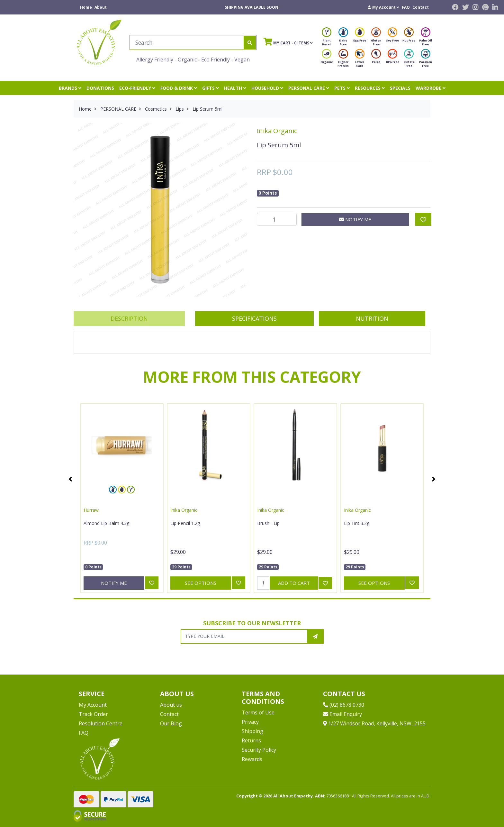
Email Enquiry (342, 714)
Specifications (254, 318)
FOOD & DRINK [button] (179, 88)
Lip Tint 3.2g (357, 523)
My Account (93, 705)
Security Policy (259, 750)
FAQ (406, 7)
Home (86, 7)
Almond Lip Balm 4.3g (106, 523)
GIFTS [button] (211, 88)
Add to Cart (294, 583)
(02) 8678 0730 (344, 705)
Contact (421, 7)
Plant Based (327, 38)
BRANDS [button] (70, 88)
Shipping (252, 731)
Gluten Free (376, 38)
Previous (70, 479)
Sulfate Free (409, 60)
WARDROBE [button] (431, 88)
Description (129, 318)
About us (171, 705)
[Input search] (187, 42)
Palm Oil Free (426, 38)
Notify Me (355, 219)
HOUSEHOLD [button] (267, 88)
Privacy (250, 722)
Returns (251, 740)
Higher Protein (343, 60)
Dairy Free (343, 38)
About (101, 7)
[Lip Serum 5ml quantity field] (277, 219)
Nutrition (372, 318)
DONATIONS (100, 88)
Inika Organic (277, 131)
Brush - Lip (268, 523)
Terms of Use (258, 712)
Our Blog (171, 723)
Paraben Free (426, 60)
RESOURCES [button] (370, 88)
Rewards (252, 759)
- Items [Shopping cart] (288, 41)
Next (434, 479)
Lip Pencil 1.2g (185, 523)
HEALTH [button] (235, 88)
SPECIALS (400, 88)
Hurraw (91, 510)
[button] (383, 7)
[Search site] (250, 42)
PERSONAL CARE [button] (309, 88)
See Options (201, 583)
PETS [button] (342, 88)
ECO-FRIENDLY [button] (137, 88)
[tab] (129, 319)
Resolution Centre (101, 723)
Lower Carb (360, 60)
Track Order (93, 714)
